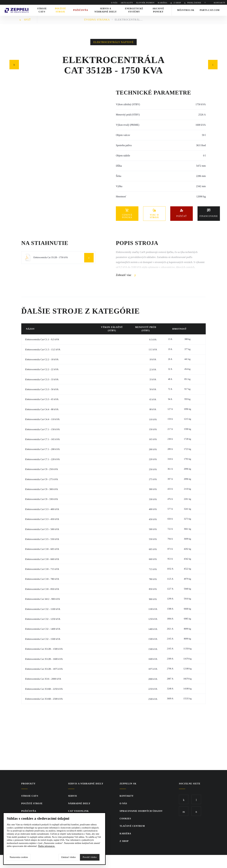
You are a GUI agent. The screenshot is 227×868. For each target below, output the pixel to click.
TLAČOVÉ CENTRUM (132, 826)
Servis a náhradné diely (86, 784)
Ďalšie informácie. (47, 846)
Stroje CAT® (30, 796)
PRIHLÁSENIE (194, 3)
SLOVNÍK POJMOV (146, 3)
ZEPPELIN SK (128, 784)
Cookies (125, 819)
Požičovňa (29, 811)
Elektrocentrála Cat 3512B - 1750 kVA (129, 20)
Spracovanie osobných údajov (141, 811)
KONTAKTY (220, 3)
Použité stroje (64, 10)
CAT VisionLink (78, 811)
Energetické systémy (135, 10)
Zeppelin (19, 7)
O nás (114, 3)
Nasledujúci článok (213, 64)
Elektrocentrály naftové (114, 42)
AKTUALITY (127, 3)
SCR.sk (181, 861)
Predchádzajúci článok (14, 64)
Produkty (28, 784)
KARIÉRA (163, 3)
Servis (73, 796)
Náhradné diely (79, 804)
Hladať (206, 3)
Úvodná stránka (97, 20)
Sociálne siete (190, 784)
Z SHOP (177, 3)
